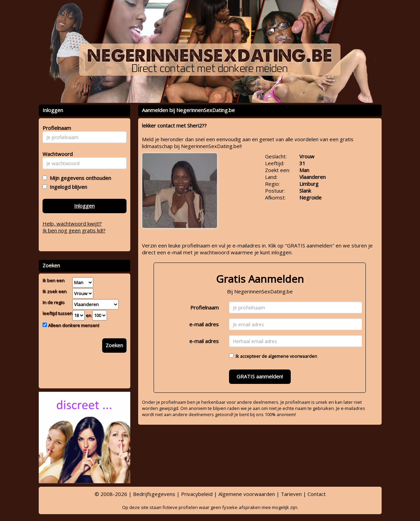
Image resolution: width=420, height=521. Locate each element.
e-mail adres (204, 324)
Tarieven (291, 494)
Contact (317, 494)
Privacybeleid (197, 494)
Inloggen (84, 206)
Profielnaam (205, 307)
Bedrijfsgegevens (154, 494)
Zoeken (114, 345)
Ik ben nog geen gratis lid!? (74, 230)
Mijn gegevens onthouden (79, 178)
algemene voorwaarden (293, 356)
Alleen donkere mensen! (73, 325)
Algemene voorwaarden (247, 494)
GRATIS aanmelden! (260, 376)
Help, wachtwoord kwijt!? (72, 223)
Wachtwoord (56, 154)
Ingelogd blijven (67, 187)
